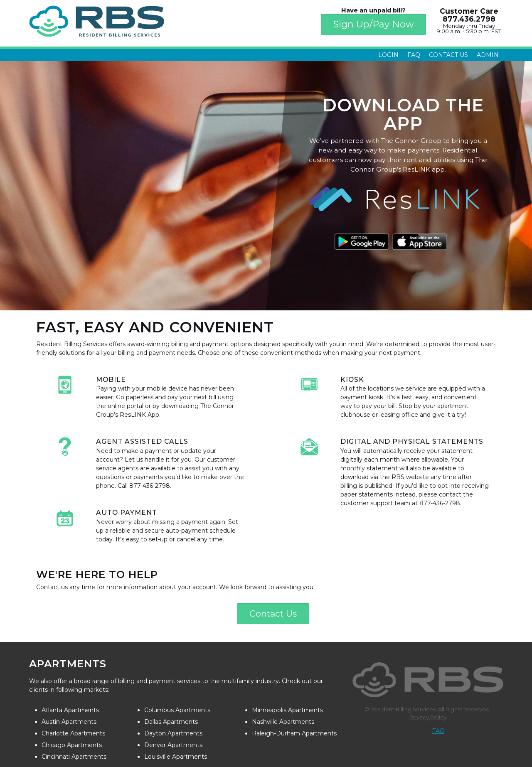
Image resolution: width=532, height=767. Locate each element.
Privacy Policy (428, 717)
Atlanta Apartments (70, 710)
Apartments (68, 664)
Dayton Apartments (173, 733)
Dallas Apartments (171, 722)
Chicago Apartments (72, 745)
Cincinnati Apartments (74, 757)
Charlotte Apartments (73, 733)
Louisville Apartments (176, 757)
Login (388, 55)
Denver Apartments (173, 745)
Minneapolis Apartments (287, 710)
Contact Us (448, 55)
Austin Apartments (69, 722)
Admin (488, 55)
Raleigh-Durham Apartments (294, 733)
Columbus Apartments (177, 710)
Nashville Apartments (283, 722)
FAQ (414, 55)
